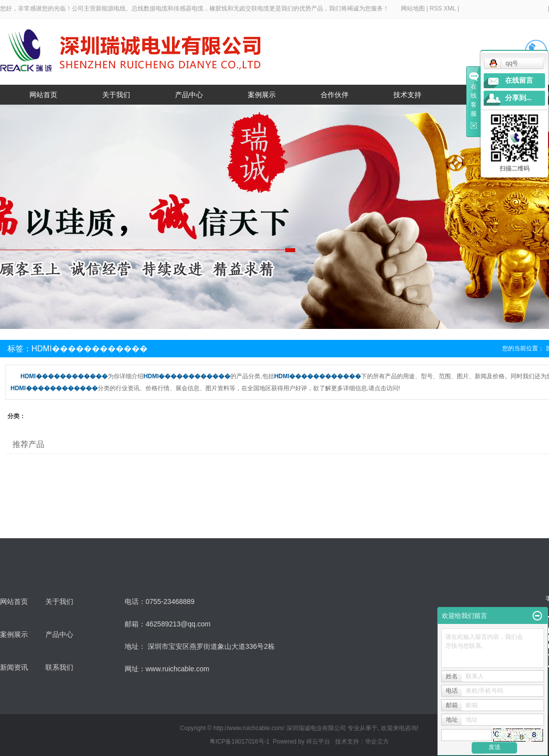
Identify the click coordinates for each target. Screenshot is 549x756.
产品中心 (189, 95)
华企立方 (377, 742)
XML (450, 8)
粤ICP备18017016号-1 (239, 742)
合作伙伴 (335, 95)
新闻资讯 (14, 667)
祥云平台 (318, 742)
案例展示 (262, 95)
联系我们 (59, 667)
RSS (436, 8)
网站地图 (414, 8)
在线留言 (519, 80)
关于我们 (116, 95)
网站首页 (43, 95)
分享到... (518, 98)
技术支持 (407, 95)
